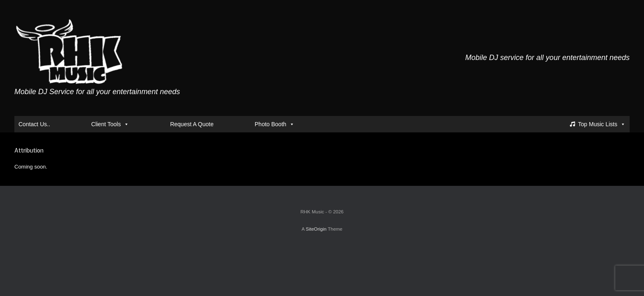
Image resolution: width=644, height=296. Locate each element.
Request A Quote (192, 124)
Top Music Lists (602, 124)
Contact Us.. (34, 124)
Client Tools (110, 124)
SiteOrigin (316, 229)
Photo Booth (275, 124)
